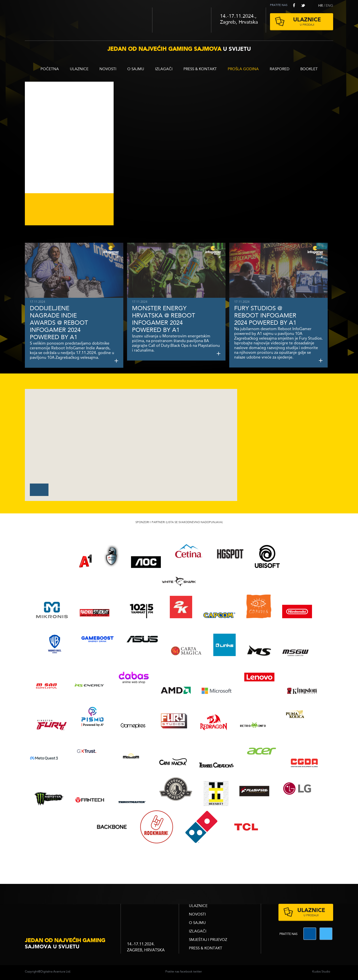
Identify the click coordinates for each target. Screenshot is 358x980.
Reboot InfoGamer (89, 18)
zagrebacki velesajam (150, 914)
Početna (50, 69)
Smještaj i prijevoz (208, 940)
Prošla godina (243, 69)
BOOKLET (309, 69)
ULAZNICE (79, 69)
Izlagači (164, 69)
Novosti (108, 69)
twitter (303, 5)
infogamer (70, 914)
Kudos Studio (321, 972)
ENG (329, 6)
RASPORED (280, 69)
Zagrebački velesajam (182, 20)
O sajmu (136, 69)
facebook (294, 5)
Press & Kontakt (200, 69)
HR (321, 6)
